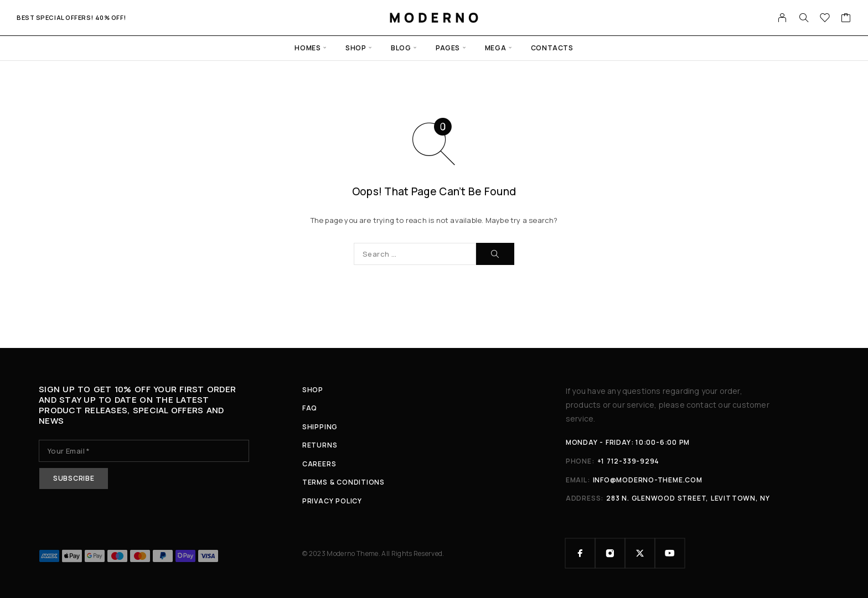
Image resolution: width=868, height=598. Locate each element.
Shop (356, 48)
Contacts (552, 48)
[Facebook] (580, 553)
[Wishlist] (825, 19)
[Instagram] (610, 553)
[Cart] (846, 19)
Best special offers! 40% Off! (71, 17)
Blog (401, 48)
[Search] (804, 18)
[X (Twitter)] (640, 553)
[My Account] (782, 18)
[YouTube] (670, 553)
